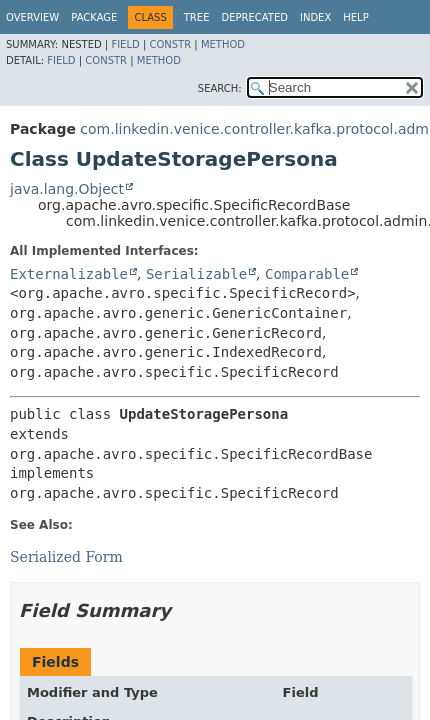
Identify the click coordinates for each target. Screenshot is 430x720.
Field (125, 44)
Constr (170, 44)
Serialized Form (66, 557)
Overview (32, 17)
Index (315, 17)
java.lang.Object (67, 189)
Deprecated (254, 17)
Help (355, 17)
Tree (197, 17)
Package (94, 17)
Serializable (196, 274)
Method (223, 44)
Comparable (307, 274)
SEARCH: (220, 88)
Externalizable (69, 274)
